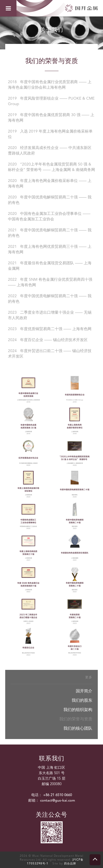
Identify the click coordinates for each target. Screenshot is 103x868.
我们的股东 (82, 701)
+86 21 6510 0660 (58, 795)
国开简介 (84, 691)
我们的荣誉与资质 (76, 719)
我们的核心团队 (78, 729)
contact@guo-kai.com (58, 801)
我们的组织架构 (78, 710)
